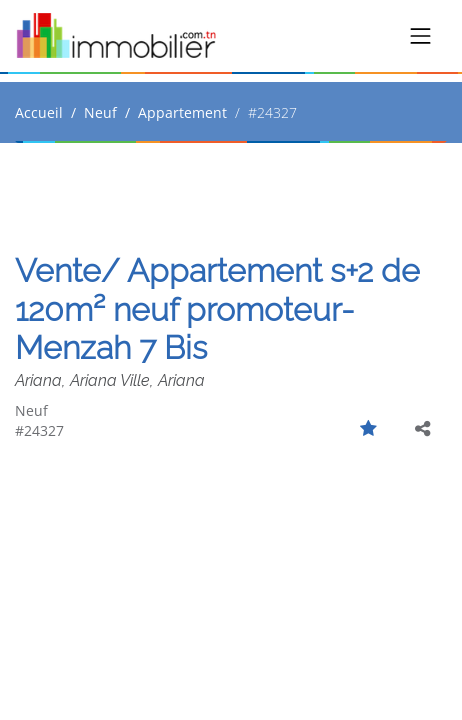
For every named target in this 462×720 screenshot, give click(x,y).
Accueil (39, 112)
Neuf (100, 112)
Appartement (182, 112)
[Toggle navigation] (421, 36)
